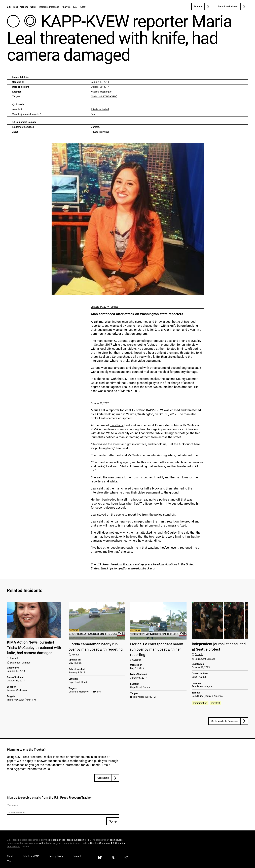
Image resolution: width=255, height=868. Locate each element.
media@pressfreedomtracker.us (28, 769)
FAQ (75, 7)
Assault (20, 104)
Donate (198, 7)
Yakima (95, 92)
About (83, 7)
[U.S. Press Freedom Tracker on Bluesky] (100, 858)
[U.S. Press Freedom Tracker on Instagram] (126, 858)
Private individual (100, 109)
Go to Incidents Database (224, 721)
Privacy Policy (56, 856)
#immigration (200, 703)
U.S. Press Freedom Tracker (22, 7)
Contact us (103, 778)
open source (116, 840)
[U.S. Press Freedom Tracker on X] (113, 858)
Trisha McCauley (190, 341)
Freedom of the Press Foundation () (70, 840)
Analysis (66, 7)
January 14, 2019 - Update (104, 307)
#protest (216, 703)
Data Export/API (31, 856)
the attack (116, 425)
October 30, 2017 (100, 87)
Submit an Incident (228, 7)
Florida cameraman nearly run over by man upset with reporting (96, 647)
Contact (77, 856)
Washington (106, 92)
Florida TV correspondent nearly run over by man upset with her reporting (157, 649)
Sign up (113, 821)
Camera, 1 (96, 127)
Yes (93, 114)
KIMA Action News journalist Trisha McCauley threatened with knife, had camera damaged (34, 648)
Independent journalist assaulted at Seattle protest (219, 647)
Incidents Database (49, 7)
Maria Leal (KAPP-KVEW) (104, 97)
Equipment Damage (26, 122)
